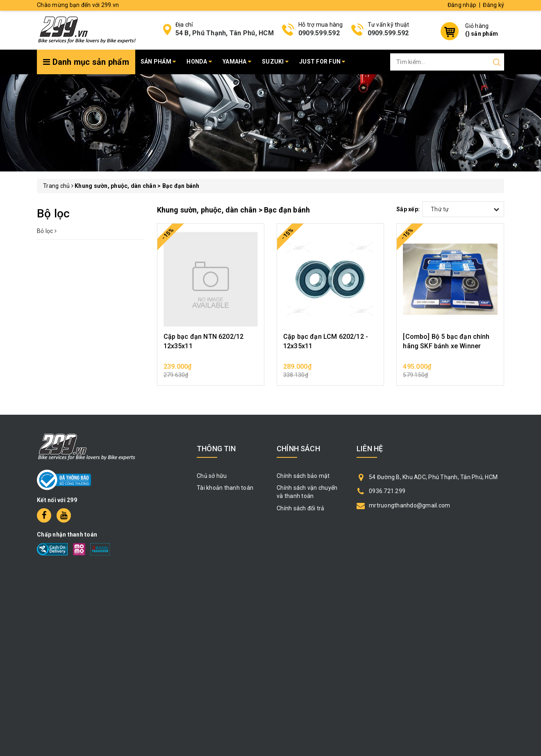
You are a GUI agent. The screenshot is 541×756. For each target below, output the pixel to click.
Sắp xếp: (408, 209)
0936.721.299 (387, 491)
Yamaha (237, 62)
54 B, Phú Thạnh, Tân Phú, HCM (225, 33)
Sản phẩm (158, 62)
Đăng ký (493, 5)
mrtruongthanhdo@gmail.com (409, 505)
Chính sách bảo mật (303, 476)
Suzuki (275, 62)
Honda (199, 62)
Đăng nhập (462, 5)
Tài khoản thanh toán (225, 488)
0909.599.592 (319, 33)
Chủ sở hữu (212, 476)
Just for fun (322, 62)
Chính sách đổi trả (301, 508)
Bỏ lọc (47, 231)
